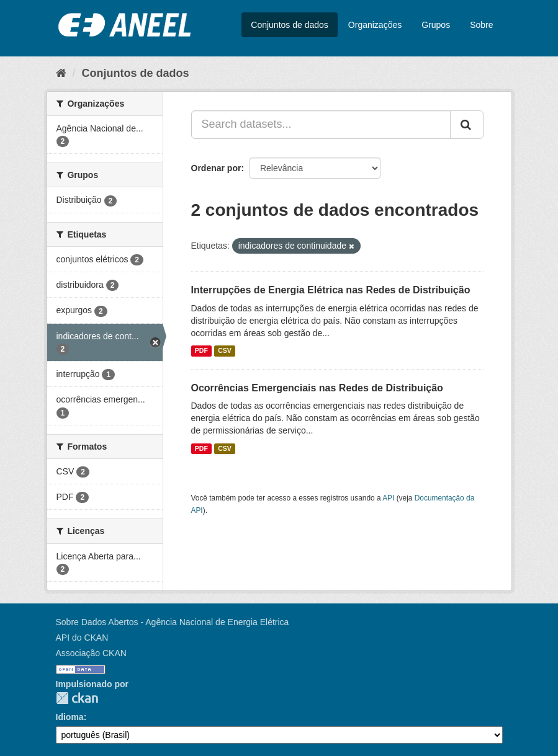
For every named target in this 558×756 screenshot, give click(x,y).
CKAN (77, 698)
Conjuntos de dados (290, 25)
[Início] (61, 73)
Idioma (70, 717)
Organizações (375, 25)
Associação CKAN (91, 653)
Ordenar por (216, 168)
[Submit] (467, 125)
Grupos (436, 25)
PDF (201, 351)
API (388, 498)
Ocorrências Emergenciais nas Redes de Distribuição (317, 388)
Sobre (481, 25)
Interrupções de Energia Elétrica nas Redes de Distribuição (331, 290)
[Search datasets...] (321, 125)
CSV (225, 351)
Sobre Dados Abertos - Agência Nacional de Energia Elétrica (173, 622)
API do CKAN (82, 638)
